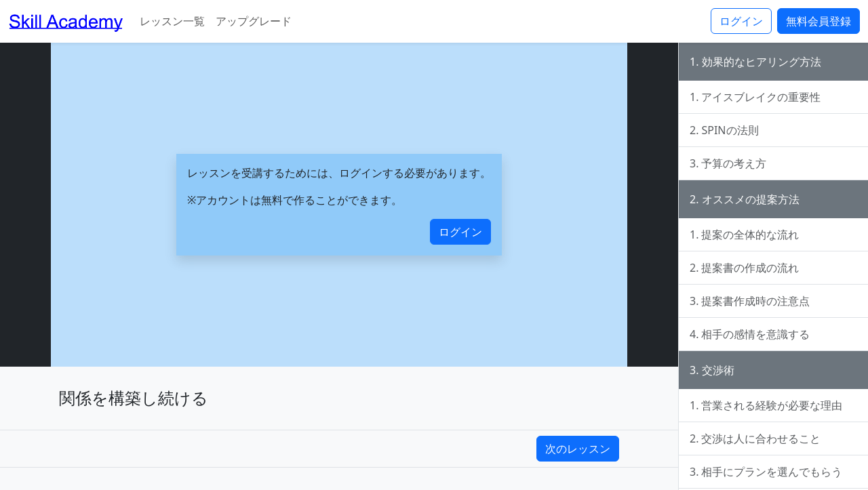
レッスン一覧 (172, 21)
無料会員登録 (818, 21)
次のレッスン (578, 449)
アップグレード (254, 21)
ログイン (741, 21)
